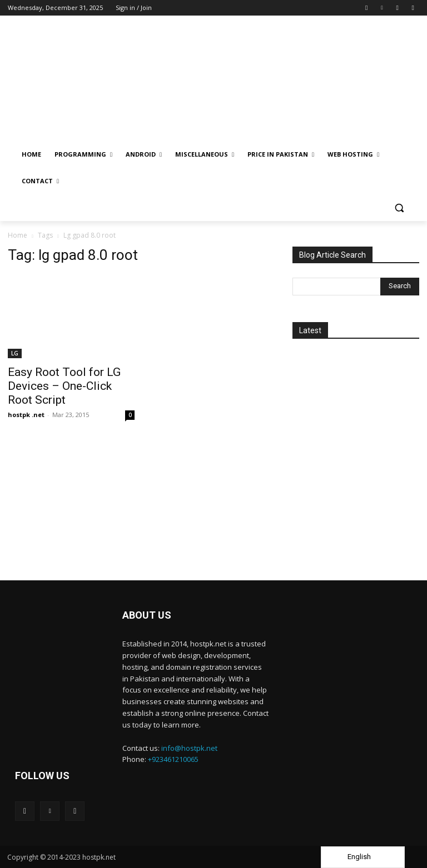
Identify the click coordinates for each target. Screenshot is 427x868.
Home (18, 235)
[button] (399, 208)
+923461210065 (173, 759)
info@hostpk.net (189, 748)
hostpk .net (26, 415)
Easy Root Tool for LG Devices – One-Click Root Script (64, 386)
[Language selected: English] (363, 857)
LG (15, 353)
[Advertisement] (356, 504)
